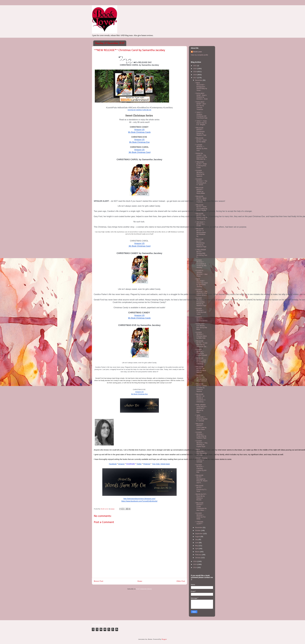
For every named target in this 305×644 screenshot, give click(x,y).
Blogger (164, 639)
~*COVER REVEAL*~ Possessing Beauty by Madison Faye (200, 302)
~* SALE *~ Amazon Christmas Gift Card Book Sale (201, 115)
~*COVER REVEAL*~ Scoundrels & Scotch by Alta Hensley (200, 264)
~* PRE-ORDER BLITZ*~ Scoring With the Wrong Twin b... (201, 253)
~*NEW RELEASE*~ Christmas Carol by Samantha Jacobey (201, 283)
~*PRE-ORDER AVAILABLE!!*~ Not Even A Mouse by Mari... (201, 408)
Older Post (181, 581)
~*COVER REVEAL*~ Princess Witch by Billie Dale (201, 335)
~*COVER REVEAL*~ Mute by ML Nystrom (200, 173)
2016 (195, 561)
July (197, 540)
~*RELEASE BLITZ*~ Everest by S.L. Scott (201, 488)
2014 (195, 567)
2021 (195, 66)
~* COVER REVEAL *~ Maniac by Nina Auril (201, 148)
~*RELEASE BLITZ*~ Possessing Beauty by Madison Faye (200, 243)
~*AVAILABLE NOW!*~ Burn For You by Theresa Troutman (200, 106)
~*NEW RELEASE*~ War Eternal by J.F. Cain (201, 452)
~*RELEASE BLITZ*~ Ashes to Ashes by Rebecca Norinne (201, 388)
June (197, 543)
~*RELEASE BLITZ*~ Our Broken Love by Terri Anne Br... (201, 216)
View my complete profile (199, 55)
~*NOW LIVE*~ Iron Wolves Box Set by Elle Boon (201, 327)
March (197, 552)
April (197, 549)
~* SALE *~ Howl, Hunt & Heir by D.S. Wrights (201, 123)
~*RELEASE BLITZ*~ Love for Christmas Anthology (200, 361)
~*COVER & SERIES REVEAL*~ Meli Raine (201, 273)
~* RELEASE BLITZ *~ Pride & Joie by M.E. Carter (201, 165)
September (199, 534)
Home (140, 581)
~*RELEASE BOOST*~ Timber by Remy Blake (200, 190)
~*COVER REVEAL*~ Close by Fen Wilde (200, 516)
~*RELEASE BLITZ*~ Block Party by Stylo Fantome (201, 199)
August (198, 537)
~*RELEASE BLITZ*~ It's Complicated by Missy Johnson (201, 378)
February (198, 555)
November (199, 527)
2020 (195, 69)
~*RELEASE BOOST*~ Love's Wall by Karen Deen (201, 427)
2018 (195, 75)
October (198, 530)
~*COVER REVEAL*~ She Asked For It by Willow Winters (201, 292)
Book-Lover (198, 52)
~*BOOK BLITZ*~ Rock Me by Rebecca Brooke (201, 497)
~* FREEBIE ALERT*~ (199, 523)
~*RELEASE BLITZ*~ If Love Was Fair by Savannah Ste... (201, 344)
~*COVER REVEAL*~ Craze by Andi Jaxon (200, 311)
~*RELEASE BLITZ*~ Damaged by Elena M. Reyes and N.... (201, 479)
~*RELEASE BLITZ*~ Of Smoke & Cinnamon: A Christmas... (200, 398)
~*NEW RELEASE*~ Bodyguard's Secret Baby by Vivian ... (201, 87)
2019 (195, 72)
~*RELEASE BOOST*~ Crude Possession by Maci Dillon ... (201, 507)
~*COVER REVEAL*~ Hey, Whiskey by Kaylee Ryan (201, 444)
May (197, 546)
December (199, 80)
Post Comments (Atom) (144, 589)
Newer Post (99, 581)
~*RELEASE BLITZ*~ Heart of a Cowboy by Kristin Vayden (201, 208)
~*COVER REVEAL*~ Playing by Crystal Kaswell (201, 352)
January (198, 558)
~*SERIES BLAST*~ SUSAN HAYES (201, 319)
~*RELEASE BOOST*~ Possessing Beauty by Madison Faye (200, 131)
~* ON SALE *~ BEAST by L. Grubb (200, 224)
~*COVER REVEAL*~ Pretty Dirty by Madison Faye (200, 435)
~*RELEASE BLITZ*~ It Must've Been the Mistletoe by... (200, 232)
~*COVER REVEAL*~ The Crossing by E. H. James (201, 182)
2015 (195, 564)
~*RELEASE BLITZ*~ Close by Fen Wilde (201, 140)
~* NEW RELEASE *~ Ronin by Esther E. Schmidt (201, 418)
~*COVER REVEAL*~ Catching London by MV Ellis (201, 468)
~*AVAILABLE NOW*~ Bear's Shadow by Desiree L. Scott (201, 96)
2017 (195, 78)
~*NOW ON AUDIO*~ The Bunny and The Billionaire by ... (201, 156)
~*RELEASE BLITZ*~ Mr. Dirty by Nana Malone (200, 369)
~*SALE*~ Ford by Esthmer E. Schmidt (201, 460)
